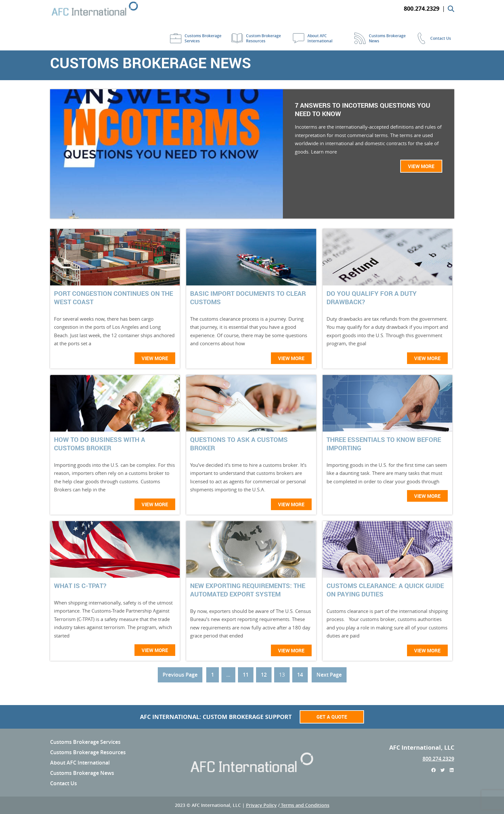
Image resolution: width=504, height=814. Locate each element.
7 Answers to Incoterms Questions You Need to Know (363, 110)
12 (264, 675)
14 (300, 675)
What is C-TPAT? (80, 586)
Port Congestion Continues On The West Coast (113, 298)
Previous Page (180, 675)
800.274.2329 (438, 759)
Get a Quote (332, 717)
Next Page (329, 675)
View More (421, 166)
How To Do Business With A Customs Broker (100, 444)
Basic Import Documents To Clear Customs (248, 298)
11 (246, 675)
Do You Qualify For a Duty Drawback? (372, 298)
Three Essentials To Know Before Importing (384, 444)
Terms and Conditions (305, 805)
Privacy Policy (261, 805)
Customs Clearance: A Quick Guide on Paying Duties (385, 590)
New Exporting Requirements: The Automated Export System (248, 590)
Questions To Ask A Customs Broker (239, 444)
